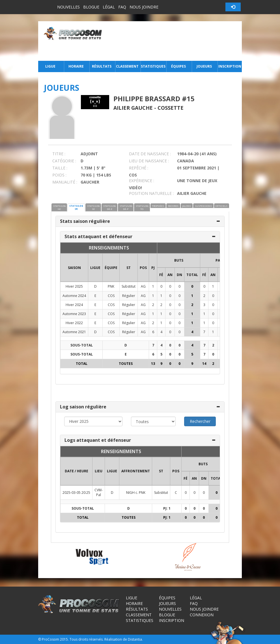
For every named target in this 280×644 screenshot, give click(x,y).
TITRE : (59, 154)
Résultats (102, 66)
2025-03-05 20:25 (76, 493)
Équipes (178, 66)
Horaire (76, 66)
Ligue (50, 66)
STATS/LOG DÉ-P (126, 207)
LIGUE (95, 268)
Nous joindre (144, 7)
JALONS (187, 206)
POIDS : (59, 175)
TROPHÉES (158, 206)
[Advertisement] (174, 41)
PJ (153, 268)
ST (129, 268)
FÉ (161, 275)
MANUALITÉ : (65, 182)
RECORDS (173, 206)
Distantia (135, 639)
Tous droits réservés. (87, 639)
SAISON (74, 268)
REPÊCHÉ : (139, 168)
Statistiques (153, 66)
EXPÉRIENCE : (142, 181)
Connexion (202, 615)
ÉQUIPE (111, 268)
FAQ (122, 7)
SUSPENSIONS (203, 206)
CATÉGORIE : (64, 161)
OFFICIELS (221, 206)
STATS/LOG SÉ (93, 207)
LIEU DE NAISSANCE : (149, 161)
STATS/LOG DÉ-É (109, 207)
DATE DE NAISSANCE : (150, 154)
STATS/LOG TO (142, 207)
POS (143, 268)
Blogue (91, 7)
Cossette (171, 108)
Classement (127, 66)
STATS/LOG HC (59, 207)
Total (192, 275)
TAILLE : (60, 168)
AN (170, 275)
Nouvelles (68, 7)
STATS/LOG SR (76, 207)
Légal (109, 7)
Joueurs (204, 66)
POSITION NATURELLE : (151, 193)
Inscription (230, 66)
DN (179, 275)
